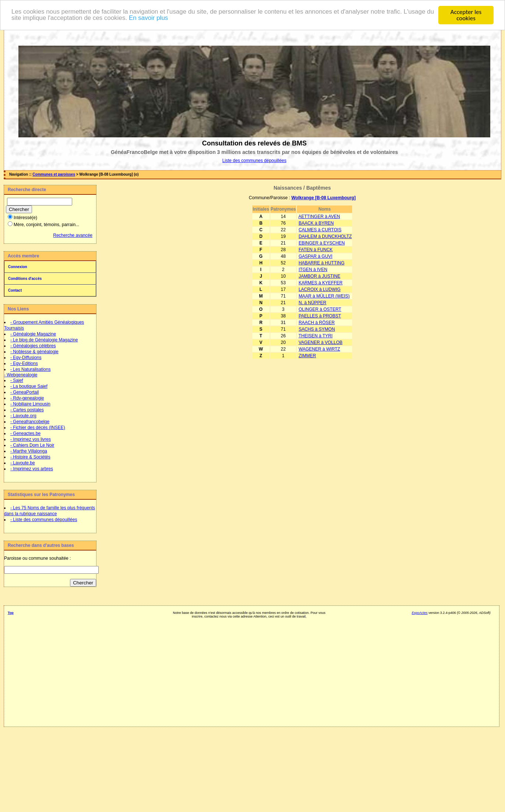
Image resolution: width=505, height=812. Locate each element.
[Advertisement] (249, 670)
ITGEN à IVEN (313, 270)
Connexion (18, 267)
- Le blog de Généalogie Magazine (44, 340)
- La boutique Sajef (29, 386)
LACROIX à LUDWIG (320, 289)
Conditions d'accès (25, 279)
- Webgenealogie (21, 375)
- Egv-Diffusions (26, 358)
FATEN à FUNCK (316, 250)
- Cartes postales (27, 410)
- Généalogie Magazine (33, 334)
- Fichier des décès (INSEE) (38, 428)
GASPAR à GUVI (316, 256)
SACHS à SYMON (317, 329)
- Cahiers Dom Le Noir (32, 445)
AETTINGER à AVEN (319, 217)
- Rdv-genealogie (27, 398)
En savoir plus (157, 19)
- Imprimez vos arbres (32, 469)
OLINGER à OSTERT (320, 309)
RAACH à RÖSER (317, 323)
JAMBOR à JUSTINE (320, 276)
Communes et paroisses (54, 174)
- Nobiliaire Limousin (30, 404)
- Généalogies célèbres (33, 346)
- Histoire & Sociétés (30, 457)
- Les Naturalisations (30, 369)
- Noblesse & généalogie (34, 352)
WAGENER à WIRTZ (320, 349)
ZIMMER (307, 356)
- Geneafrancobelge (30, 422)
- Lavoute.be (23, 463)
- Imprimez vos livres (31, 439)
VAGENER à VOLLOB (321, 342)
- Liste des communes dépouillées (44, 520)
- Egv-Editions (24, 363)
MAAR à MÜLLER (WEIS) (324, 296)
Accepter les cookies (466, 15)
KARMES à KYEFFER (321, 283)
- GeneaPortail (24, 392)
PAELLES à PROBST (320, 316)
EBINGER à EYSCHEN (322, 243)
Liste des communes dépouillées (254, 161)
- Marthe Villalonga (29, 451)
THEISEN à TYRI (315, 336)
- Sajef (17, 380)
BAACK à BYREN (316, 223)
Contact (15, 290)
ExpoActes (420, 613)
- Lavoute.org (23, 416)
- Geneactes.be (25, 433)
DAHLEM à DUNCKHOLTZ (325, 236)
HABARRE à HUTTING (322, 263)
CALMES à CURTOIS (320, 230)
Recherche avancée (73, 235)
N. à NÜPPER (313, 303)
